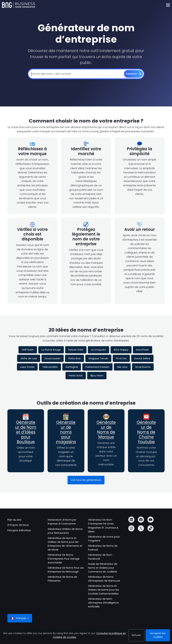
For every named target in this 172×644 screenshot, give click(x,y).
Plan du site (14, 520)
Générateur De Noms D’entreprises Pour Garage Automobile (64, 559)
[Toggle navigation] (168, 5)
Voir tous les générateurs (86, 480)
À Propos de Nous (18, 525)
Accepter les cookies (158, 635)
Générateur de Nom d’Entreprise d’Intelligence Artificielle (103, 603)
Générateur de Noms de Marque (106, 430)
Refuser (136, 635)
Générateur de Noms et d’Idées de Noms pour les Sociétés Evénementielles (103, 590)
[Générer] (133, 74)
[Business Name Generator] (19, 5)
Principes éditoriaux (19, 530)
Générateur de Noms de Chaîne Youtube (146, 432)
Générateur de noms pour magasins (66, 432)
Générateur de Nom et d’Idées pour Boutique (26, 432)
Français (19, 618)
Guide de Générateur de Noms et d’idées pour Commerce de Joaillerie (103, 568)
